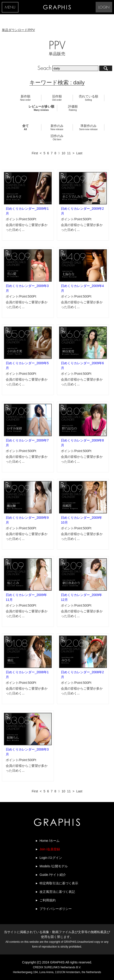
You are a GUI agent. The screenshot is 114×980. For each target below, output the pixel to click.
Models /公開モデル (54, 866)
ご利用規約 (48, 900)
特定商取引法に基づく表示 (59, 883)
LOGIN (104, 7)
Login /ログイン (51, 858)
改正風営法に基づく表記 (57, 892)
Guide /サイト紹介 (53, 875)
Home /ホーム (50, 841)
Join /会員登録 (50, 849)
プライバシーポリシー (56, 909)
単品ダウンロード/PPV (18, 30)
